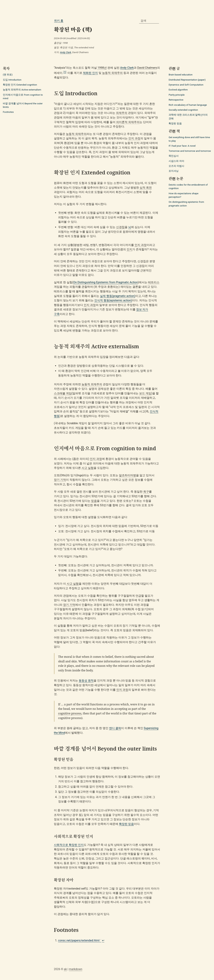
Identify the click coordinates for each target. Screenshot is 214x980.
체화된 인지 (90, 73)
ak (65, 969)
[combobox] (149, 21)
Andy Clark (66, 52)
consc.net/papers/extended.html (79, 940)
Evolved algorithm (178, 90)
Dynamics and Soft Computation (186, 85)
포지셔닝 (174, 171)
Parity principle (177, 95)
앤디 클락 (115, 728)
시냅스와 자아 (176, 161)
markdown (76, 969)
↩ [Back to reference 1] (103, 940)
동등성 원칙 (86, 681)
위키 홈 (59, 21)
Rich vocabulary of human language (188, 105)
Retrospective (176, 100)
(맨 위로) (8, 75)
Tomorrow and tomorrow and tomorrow (190, 151)
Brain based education (181, 75)
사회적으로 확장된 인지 (69, 845)
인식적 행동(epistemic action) (113, 300)
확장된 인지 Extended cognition (20, 85)
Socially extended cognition (183, 110)
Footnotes (8, 112)
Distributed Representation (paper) (187, 80)
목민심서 (174, 156)
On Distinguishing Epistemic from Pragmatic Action (105, 282)
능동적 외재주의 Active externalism (22, 90)
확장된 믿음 (126, 824)
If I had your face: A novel (182, 146)
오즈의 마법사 (176, 166)
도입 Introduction (12, 80)
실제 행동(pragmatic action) (118, 296)
